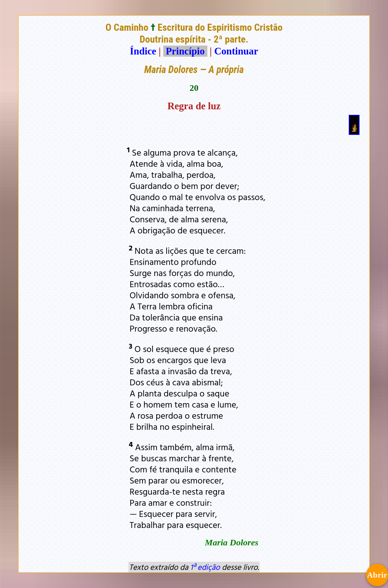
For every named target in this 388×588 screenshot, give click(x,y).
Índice (143, 51)
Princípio (185, 51)
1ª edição (205, 567)
